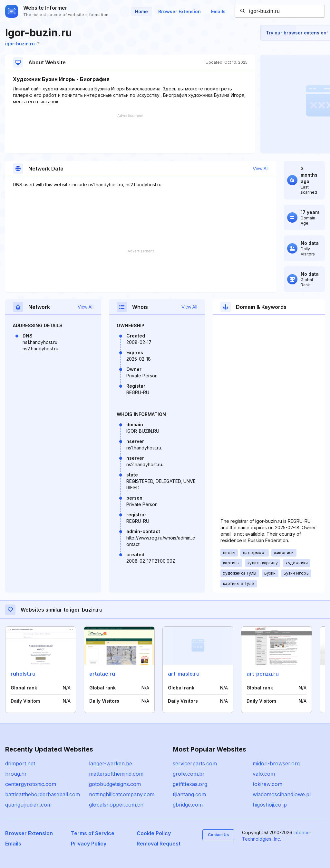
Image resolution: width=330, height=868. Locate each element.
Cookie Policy (154, 833)
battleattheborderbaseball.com (43, 794)
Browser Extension (180, 11)
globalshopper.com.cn (116, 805)
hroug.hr (16, 774)
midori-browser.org (276, 763)
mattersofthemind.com (116, 774)
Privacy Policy (89, 844)
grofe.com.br (189, 774)
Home (141, 11)
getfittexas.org (190, 784)
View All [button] (261, 169)
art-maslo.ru (184, 674)
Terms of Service (93, 833)
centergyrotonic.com (31, 784)
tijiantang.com (189, 794)
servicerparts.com (195, 763)
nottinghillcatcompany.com (122, 794)
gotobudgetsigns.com (115, 784)
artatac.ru (102, 674)
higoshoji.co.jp (270, 805)
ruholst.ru (23, 674)
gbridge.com (188, 805)
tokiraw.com (267, 784)
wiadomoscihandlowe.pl (282, 794)
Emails (218, 11)
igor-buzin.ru (22, 44)
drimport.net (20, 763)
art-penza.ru (263, 674)
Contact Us (218, 835)
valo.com (264, 774)
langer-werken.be (111, 763)
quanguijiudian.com (28, 805)
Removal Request (159, 844)
